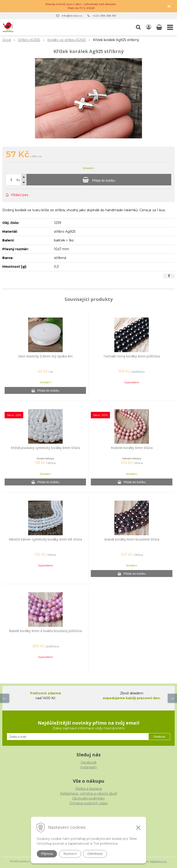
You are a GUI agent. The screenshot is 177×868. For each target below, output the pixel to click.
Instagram (88, 767)
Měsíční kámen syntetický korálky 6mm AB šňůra (45, 539)
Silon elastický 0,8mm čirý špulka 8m (45, 356)
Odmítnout (95, 854)
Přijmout (47, 854)
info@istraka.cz (72, 16)
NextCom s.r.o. (158, 861)
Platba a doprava (88, 789)
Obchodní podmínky (88, 798)
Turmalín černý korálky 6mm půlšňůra (132, 356)
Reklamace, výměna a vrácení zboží (89, 794)
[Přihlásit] (149, 27)
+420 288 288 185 (104, 16)
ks (18, 180)
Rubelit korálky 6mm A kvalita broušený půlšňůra (45, 631)
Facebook (89, 762)
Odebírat (159, 737)
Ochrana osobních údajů (89, 803)
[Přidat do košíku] (99, 180)
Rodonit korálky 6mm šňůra (132, 448)
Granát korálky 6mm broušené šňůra (132, 539)
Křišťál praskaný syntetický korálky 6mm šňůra (45, 448)
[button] (138, 27)
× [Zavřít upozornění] (169, 6)
